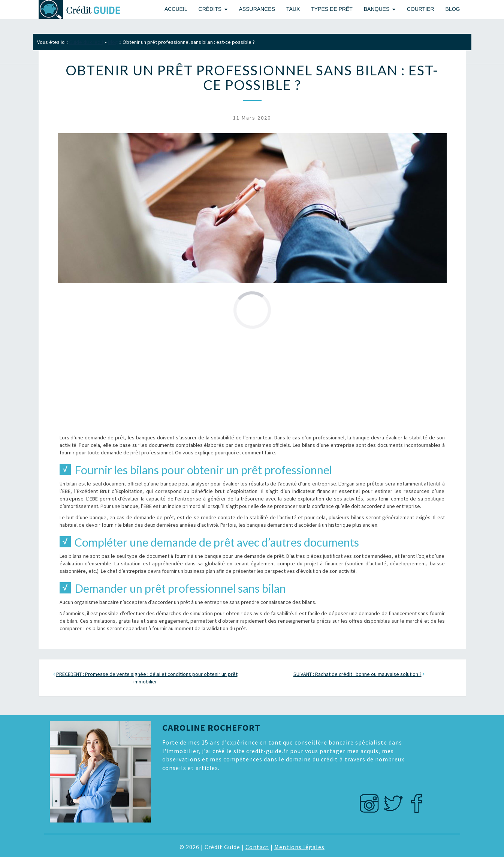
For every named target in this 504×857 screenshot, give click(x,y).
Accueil (176, 9)
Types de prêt (332, 9)
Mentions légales (299, 847)
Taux (293, 9)
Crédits (210, 9)
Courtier (421, 9)
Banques (377, 9)
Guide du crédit (86, 42)
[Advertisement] (252, 381)
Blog (453, 9)
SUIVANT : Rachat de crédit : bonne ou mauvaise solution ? (357, 674)
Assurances (257, 9)
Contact (257, 847)
